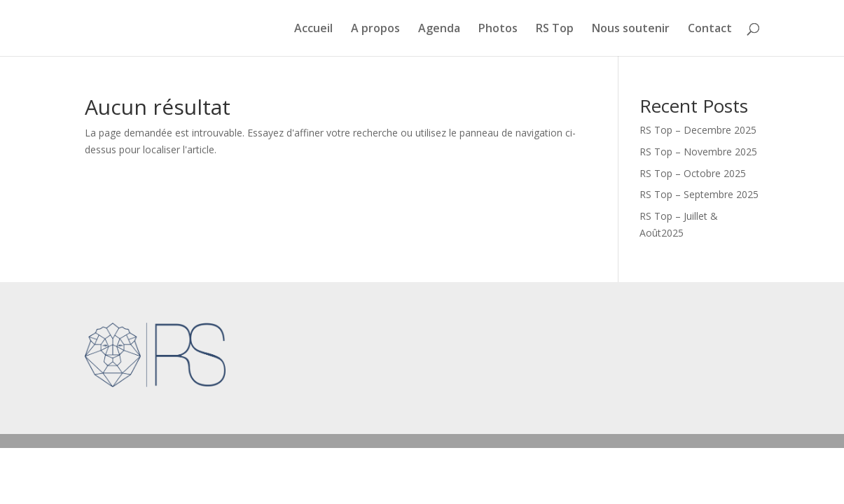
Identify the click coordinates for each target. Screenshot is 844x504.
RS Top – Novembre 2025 (698, 152)
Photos (498, 29)
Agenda (439, 29)
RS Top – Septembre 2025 (699, 194)
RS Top (555, 29)
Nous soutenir (631, 29)
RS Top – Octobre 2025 (693, 173)
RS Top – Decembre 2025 (698, 130)
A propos (375, 29)
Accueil (313, 29)
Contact (710, 29)
